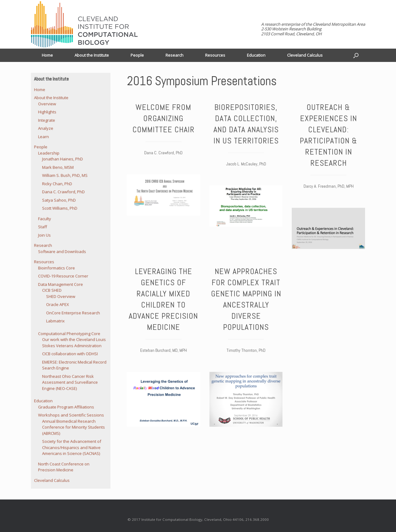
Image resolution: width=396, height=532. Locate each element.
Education (256, 55)
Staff (43, 227)
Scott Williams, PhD (60, 208)
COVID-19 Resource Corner (63, 276)
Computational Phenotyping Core (69, 334)
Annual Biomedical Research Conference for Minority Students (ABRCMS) (73, 427)
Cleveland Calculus (305, 55)
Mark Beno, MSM (58, 167)
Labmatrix (55, 321)
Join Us (44, 235)
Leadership (49, 153)
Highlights (47, 112)
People (137, 55)
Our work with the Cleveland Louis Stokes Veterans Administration (74, 342)
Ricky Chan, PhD (57, 184)
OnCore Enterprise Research (73, 313)
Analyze (46, 128)
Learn (43, 137)
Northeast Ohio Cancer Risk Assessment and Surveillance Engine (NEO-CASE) (70, 382)
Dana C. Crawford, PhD (63, 192)
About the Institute (92, 55)
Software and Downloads (62, 251)
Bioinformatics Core (56, 268)
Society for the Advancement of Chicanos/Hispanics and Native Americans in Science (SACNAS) (72, 447)
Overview (47, 104)
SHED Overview (61, 296)
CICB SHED (52, 290)
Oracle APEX (58, 304)
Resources (215, 55)
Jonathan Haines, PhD (62, 159)
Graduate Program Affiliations (66, 407)
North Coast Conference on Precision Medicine (64, 467)
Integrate (47, 120)
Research (174, 55)
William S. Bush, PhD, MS (65, 175)
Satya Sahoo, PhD (59, 200)
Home (47, 55)
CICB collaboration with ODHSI (70, 354)
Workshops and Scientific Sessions (71, 415)
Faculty (45, 219)
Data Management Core (60, 284)
